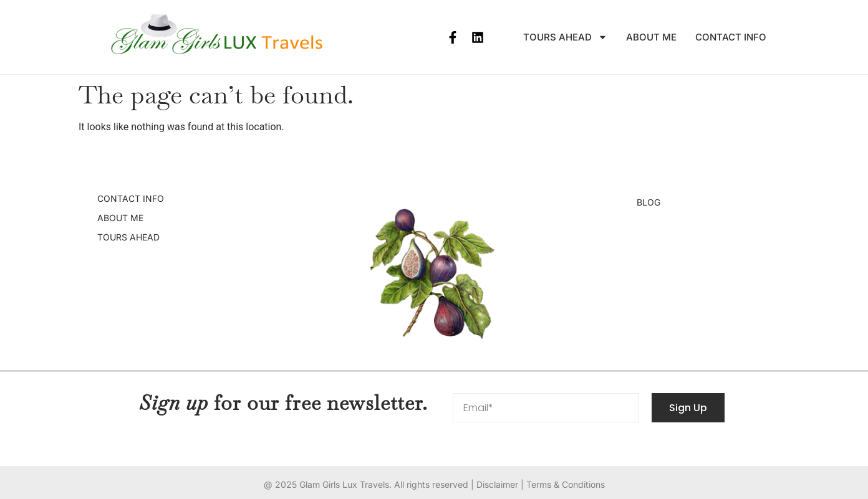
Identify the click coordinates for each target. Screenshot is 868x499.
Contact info (731, 37)
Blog (649, 202)
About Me (651, 37)
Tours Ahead (565, 37)
